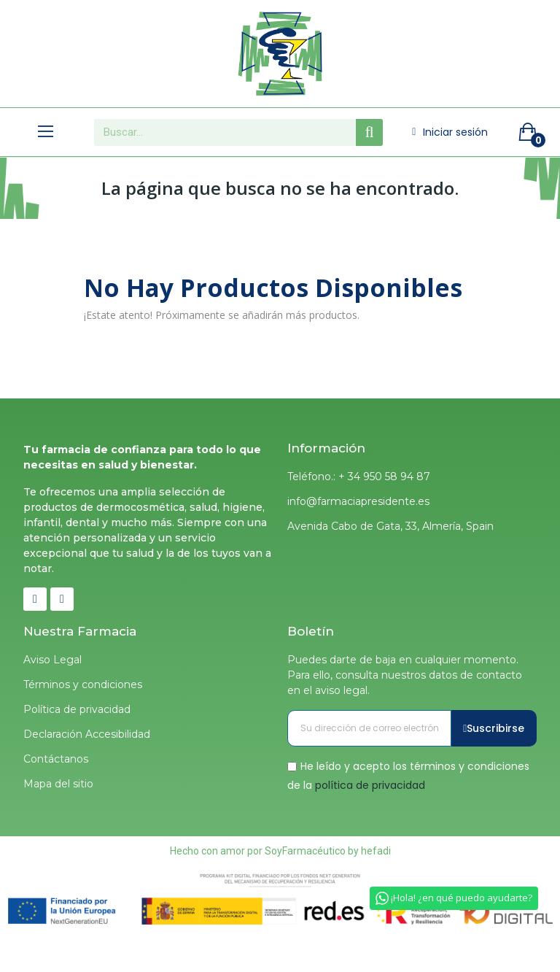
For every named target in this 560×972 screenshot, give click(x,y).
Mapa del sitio (58, 784)
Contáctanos (56, 759)
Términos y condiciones (83, 684)
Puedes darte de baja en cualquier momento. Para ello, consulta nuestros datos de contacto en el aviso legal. (405, 675)
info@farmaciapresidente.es (358, 501)
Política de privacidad (77, 709)
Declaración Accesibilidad (87, 734)
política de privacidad (370, 784)
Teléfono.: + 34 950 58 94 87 (359, 477)
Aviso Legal (52, 660)
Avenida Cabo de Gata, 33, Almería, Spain (390, 526)
